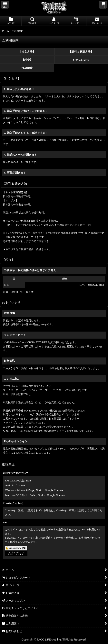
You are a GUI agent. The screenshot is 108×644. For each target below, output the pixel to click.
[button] (5, 5)
